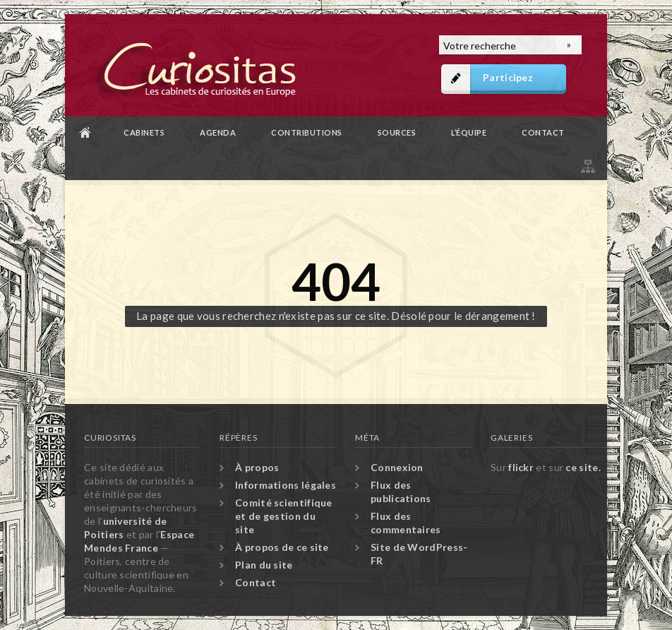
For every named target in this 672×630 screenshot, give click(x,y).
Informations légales (286, 485)
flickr (521, 467)
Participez (508, 77)
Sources (397, 132)
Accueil (85, 132)
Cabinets (144, 132)
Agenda (218, 132)
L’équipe (469, 132)
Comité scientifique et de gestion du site (284, 516)
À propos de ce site (282, 547)
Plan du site (587, 164)
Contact (543, 132)
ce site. (583, 467)
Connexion (397, 467)
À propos (257, 467)
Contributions (307, 132)
